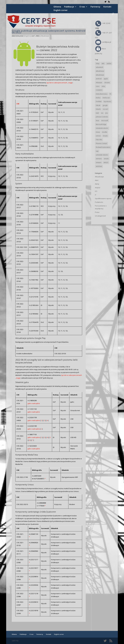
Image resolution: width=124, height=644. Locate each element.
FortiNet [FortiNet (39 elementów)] (99, 101)
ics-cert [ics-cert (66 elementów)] (105, 109)
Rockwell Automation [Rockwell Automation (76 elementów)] (103, 147)
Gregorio (27, 36)
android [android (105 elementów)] (99, 79)
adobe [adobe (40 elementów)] (109, 64)
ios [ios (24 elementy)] (102, 113)
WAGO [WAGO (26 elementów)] (106, 163)
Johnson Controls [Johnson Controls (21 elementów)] (102, 117)
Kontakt (107, 7)
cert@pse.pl (103, 42)
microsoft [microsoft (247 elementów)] (105, 121)
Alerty (97, 184)
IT (96, 195)
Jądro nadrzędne (34, 403)
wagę (70, 83)
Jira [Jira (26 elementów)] (107, 113)
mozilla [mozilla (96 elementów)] (105, 132)
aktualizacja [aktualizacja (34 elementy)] (100, 71)
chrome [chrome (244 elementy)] (107, 83)
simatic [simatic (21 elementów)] (106, 159)
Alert (97, 180)
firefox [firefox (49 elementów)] (98, 98)
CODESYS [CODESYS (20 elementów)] (99, 90)
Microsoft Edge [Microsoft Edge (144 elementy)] (101, 124)
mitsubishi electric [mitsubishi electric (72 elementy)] (102, 128)
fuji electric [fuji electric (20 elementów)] (107, 101)
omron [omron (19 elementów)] (98, 136)
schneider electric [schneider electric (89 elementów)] (102, 155)
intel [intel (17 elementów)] (97, 113)
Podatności (99, 202)
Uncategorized (100, 216)
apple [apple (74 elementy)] (106, 79)
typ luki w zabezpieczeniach (57, 83)
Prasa (97, 212)
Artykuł (97, 188)
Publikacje (69, 7)
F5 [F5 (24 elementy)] (110, 94)
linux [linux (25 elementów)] (97, 121)
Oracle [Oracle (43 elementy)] (105, 136)
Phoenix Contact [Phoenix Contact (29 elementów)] (101, 143)
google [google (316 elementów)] (105, 105)
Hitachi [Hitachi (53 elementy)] (98, 109)
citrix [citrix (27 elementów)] (103, 86)
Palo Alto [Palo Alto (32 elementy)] (99, 140)
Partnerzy (95, 7)
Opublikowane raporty (103, 198)
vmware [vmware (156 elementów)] (99, 163)
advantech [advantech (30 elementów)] (99, 67)
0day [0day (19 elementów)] (98, 64)
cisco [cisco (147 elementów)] (98, 86)
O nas (82, 7)
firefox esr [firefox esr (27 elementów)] (106, 98)
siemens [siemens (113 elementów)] (99, 159)
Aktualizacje (45, 36)
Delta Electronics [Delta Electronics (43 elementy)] (102, 94)
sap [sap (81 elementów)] (97, 151)
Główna (57, 7)
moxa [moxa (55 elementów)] (98, 132)
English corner (61, 10)
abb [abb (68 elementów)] (103, 64)
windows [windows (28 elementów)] (99, 166)
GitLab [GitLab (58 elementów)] (98, 105)
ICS (96, 191)
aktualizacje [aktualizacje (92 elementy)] (100, 75)
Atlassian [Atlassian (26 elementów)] (99, 83)
